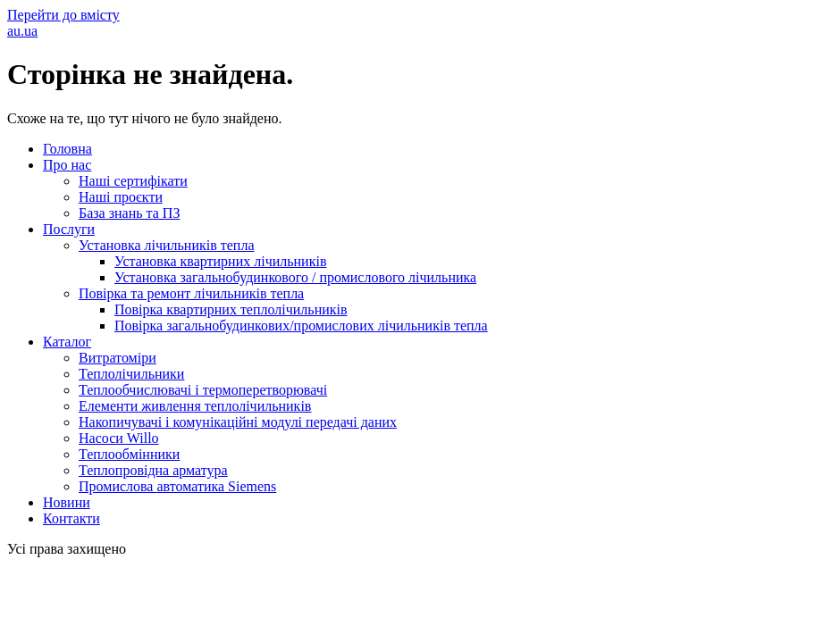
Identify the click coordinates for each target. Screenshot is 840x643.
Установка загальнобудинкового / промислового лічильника (295, 277)
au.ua (22, 31)
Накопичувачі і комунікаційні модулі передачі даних (238, 422)
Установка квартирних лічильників (220, 261)
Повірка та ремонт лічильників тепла (191, 293)
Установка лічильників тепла (167, 245)
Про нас (67, 165)
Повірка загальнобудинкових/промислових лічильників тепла (301, 326)
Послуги (69, 229)
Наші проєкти (121, 197)
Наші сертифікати (133, 181)
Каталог (67, 342)
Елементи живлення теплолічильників (195, 406)
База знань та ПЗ (129, 213)
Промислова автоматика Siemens (177, 486)
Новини (67, 502)
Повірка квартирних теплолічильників (231, 309)
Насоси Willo (119, 438)
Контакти (71, 518)
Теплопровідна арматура (153, 470)
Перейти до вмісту (63, 15)
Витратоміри (118, 358)
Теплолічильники (131, 374)
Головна (67, 149)
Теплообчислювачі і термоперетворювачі (203, 390)
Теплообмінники (129, 454)
